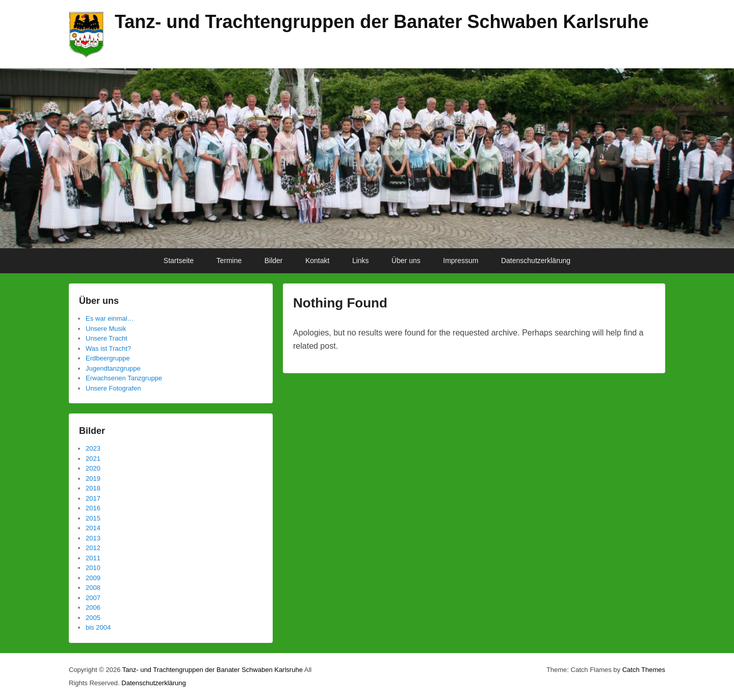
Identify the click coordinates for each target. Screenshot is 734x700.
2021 (93, 459)
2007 (93, 598)
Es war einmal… (110, 318)
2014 (93, 528)
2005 (93, 618)
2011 (93, 558)
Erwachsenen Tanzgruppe (124, 378)
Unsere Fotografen (113, 388)
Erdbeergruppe (108, 358)
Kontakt (317, 261)
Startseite (179, 261)
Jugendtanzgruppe (113, 368)
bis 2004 (98, 627)
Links (361, 261)
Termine (229, 261)
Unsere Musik (106, 329)
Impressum (461, 261)
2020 (93, 468)
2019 (93, 478)
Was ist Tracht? (108, 348)
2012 (93, 548)
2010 (93, 568)
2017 (93, 498)
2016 (93, 508)
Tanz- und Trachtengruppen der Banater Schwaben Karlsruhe (382, 22)
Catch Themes (644, 670)
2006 (93, 607)
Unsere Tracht (107, 338)
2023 (93, 448)
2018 (93, 488)
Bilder (274, 261)
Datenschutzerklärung (536, 261)
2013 (93, 538)
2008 (93, 588)
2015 (93, 518)
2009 (93, 578)
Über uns (406, 261)
